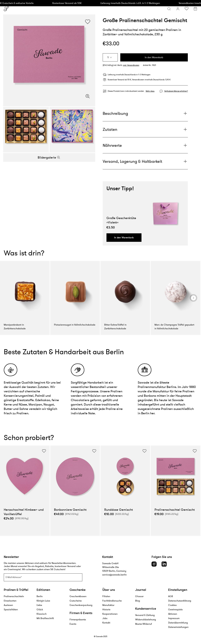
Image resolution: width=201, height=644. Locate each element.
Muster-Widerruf (144, 624)
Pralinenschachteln (14, 596)
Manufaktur (108, 605)
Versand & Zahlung (145, 615)
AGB (171, 596)
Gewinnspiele (175, 609)
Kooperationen (110, 614)
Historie (106, 609)
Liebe (39, 605)
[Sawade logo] (6, 9)
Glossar (139, 596)
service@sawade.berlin (114, 575)
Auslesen (8, 605)
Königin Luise (43, 601)
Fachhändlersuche (112, 601)
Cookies (172, 605)
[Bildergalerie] (49, 60)
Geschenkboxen (78, 596)
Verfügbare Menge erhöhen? (176, 91)
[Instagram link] (154, 564)
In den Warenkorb (154, 57)
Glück (40, 609)
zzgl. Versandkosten (131, 65)
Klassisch (42, 614)
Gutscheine (76, 601)
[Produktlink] (167, 213)
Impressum (174, 618)
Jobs (105, 618)
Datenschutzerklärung (180, 601)
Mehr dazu (150, 91)
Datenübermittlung (178, 623)
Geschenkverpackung (81, 605)
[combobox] (110, 57)
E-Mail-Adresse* (14, 577)
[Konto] (178, 9)
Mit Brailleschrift (45, 618)
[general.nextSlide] (193, 298)
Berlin (40, 596)
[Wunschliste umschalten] (187, 9)
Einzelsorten (10, 601)
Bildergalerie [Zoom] (49, 157)
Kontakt (106, 623)
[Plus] (145, 113)
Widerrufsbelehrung (146, 619)
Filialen (106, 596)
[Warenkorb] (195, 9)
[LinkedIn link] (164, 564)
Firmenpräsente (78, 619)
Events (73, 624)
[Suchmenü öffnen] (169, 9)
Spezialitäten (11, 609)
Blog (138, 601)
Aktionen (173, 614)
